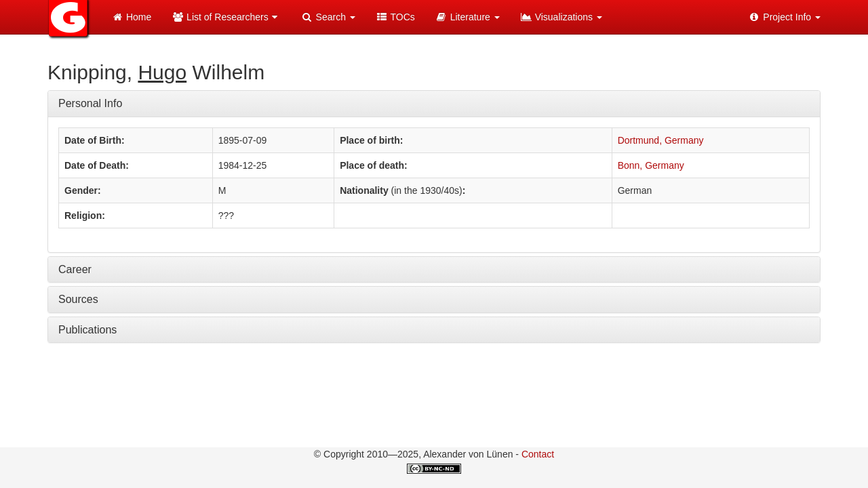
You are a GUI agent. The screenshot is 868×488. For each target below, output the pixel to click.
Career (75, 269)
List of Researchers (226, 17)
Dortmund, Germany (661, 140)
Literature (468, 17)
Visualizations (561, 17)
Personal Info (90, 103)
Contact (538, 454)
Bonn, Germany (651, 165)
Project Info (784, 17)
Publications (87, 330)
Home (131, 17)
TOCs (395, 17)
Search (328, 17)
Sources (78, 299)
